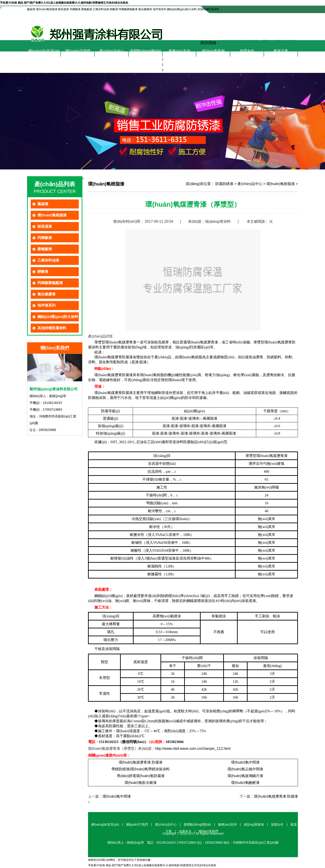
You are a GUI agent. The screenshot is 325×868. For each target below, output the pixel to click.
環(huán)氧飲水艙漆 (141, 783)
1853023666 (175, 742)
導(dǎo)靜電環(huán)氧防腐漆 (141, 776)
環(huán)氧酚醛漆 (245, 783)
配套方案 (281, 51)
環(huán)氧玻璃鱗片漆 (245, 776)
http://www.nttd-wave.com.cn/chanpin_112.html (193, 749)
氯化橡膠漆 (46, 294)
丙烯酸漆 (45, 238)
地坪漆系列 (46, 305)
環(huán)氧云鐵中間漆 (245, 769)
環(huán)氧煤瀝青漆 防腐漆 (141, 762)
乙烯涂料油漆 (48, 260)
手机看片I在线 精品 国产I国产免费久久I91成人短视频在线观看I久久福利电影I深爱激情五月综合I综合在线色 (64, 3)
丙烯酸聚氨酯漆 (50, 283)
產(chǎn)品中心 (112, 51)
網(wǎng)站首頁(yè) (44, 51)
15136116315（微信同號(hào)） (124, 742)
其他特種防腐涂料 (52, 328)
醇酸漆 (43, 272)
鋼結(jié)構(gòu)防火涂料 (58, 317)
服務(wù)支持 (179, 51)
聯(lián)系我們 (282, 17)
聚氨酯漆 (45, 249)
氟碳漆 (43, 204)
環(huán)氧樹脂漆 (52, 215)
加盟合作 (247, 51)
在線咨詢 (233, 17)
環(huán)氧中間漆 (245, 762)
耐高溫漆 (45, 226)
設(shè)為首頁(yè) (204, 17)
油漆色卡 (256, 17)
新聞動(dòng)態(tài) (146, 51)
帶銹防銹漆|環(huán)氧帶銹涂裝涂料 (141, 769)
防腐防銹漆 (224, 184)
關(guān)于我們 (78, 51)
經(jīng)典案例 (213, 51)
